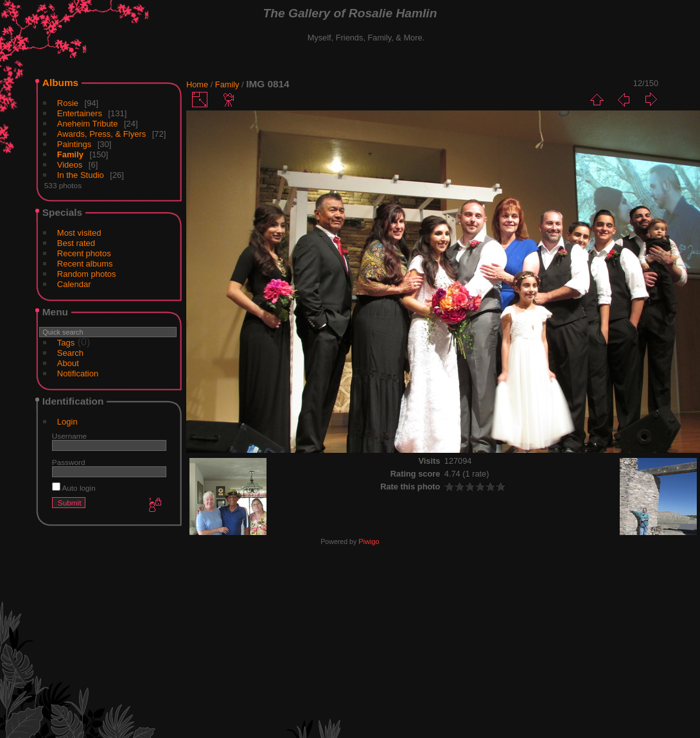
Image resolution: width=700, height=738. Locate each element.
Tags (66, 343)
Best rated (76, 243)
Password (69, 462)
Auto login (74, 488)
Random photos (87, 274)
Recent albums (85, 264)
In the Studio (81, 175)
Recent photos (84, 253)
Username (69, 436)
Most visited (79, 233)
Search (70, 353)
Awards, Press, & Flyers (101, 134)
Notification (78, 373)
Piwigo (369, 541)
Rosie (68, 103)
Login (67, 422)
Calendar (74, 284)
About (68, 363)
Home (197, 84)
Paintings (74, 144)
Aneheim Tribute (88, 124)
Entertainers (80, 113)
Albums (60, 83)
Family (70, 154)
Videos (70, 165)
